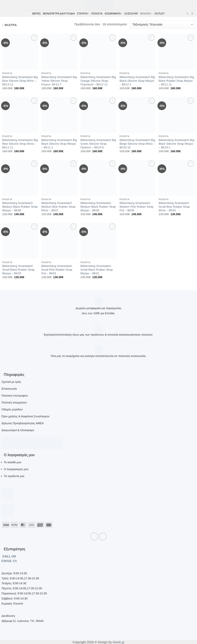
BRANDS (146, 13)
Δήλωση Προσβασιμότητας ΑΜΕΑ (23, 423)
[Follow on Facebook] (94, 536)
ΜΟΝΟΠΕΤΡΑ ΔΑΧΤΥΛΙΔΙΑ (59, 14)
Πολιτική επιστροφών (15, 396)
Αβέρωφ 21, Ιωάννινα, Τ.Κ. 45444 (23, 621)
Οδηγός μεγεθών (12, 409)
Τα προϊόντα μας (14, 476)
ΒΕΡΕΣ (37, 14)
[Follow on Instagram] (103, 536)
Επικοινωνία (9, 389)
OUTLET (160, 14)
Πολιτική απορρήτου (14, 402)
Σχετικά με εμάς (11, 382)
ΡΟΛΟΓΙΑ (97, 14)
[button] (188, 13)
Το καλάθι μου (13, 462)
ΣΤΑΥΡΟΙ (83, 13)
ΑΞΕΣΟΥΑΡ (131, 14)
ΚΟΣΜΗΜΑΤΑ (113, 13)
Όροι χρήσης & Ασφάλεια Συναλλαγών (26, 416)
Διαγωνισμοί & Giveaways (18, 430)
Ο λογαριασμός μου (16, 469)
